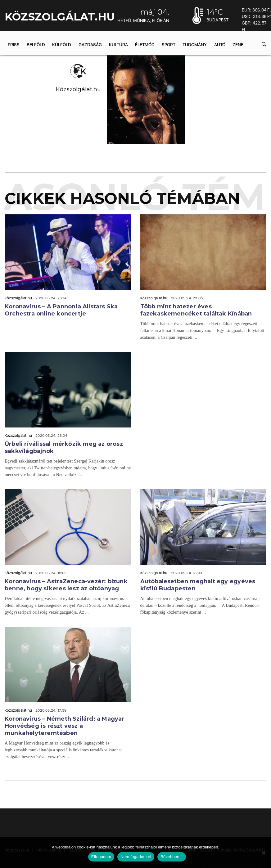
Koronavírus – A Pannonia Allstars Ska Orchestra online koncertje (61, 310)
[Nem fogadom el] (263, 853)
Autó (220, 45)
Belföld (36, 45)
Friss (14, 45)
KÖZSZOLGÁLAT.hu (60, 17)
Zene (238, 45)
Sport (169, 45)
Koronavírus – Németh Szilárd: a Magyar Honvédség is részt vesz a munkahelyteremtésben (65, 726)
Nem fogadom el (136, 857)
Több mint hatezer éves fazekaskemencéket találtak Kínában (196, 310)
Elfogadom (101, 857)
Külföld (62, 45)
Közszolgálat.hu (78, 89)
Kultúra (118, 45)
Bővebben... (172, 857)
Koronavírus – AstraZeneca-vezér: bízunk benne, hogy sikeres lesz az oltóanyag (66, 585)
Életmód (145, 45)
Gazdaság (90, 45)
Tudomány (195, 45)
